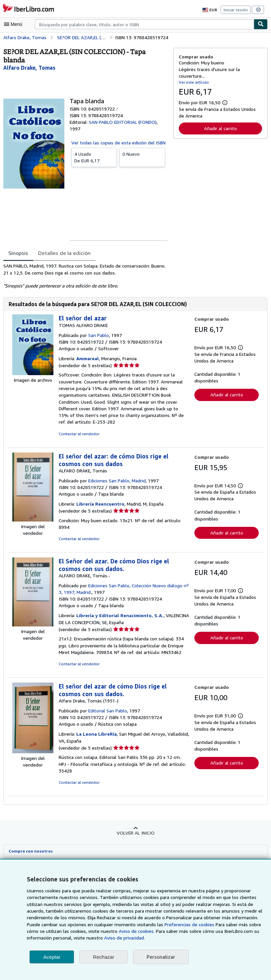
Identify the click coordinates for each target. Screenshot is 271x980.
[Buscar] (261, 24)
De (94, 157)
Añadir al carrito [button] (220, 128)
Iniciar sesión (236, 10)
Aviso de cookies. (99, 931)
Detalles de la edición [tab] (63, 253)
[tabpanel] (86, 276)
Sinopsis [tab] (18, 253)
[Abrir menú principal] (15, 24)
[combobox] (144, 24)
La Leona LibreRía (97, 734)
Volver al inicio (135, 833)
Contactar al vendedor (78, 434)
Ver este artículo (193, 82)
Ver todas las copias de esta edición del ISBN (118, 142)
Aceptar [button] (52, 957)
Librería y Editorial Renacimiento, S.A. (119, 615)
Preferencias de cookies (154, 925)
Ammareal (88, 359)
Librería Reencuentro (100, 504)
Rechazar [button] (103, 957)
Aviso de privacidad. (97, 938)
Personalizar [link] (160, 957)
